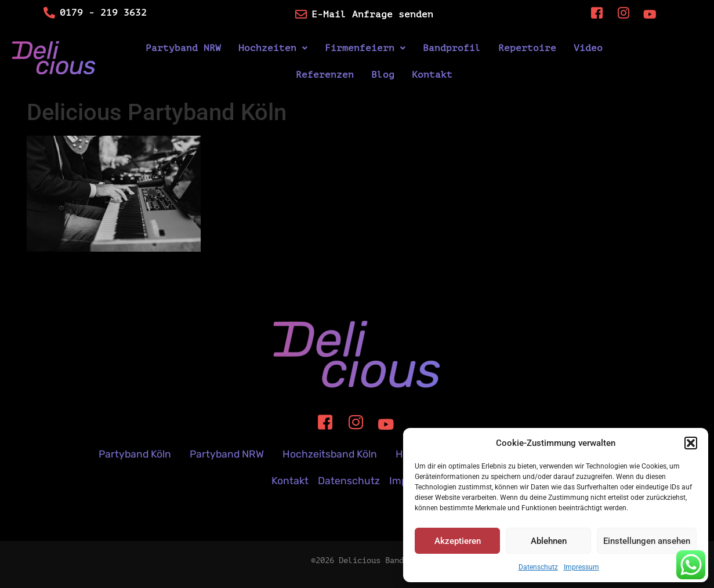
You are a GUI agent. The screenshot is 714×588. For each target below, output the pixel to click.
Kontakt (432, 75)
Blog (383, 75)
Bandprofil (452, 48)
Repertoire (527, 48)
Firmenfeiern (365, 48)
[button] (691, 443)
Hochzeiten (273, 48)
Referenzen (325, 75)
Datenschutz (538, 567)
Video (588, 48)
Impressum (581, 567)
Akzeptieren (458, 541)
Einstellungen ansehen (647, 541)
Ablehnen (549, 541)
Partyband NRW (183, 48)
